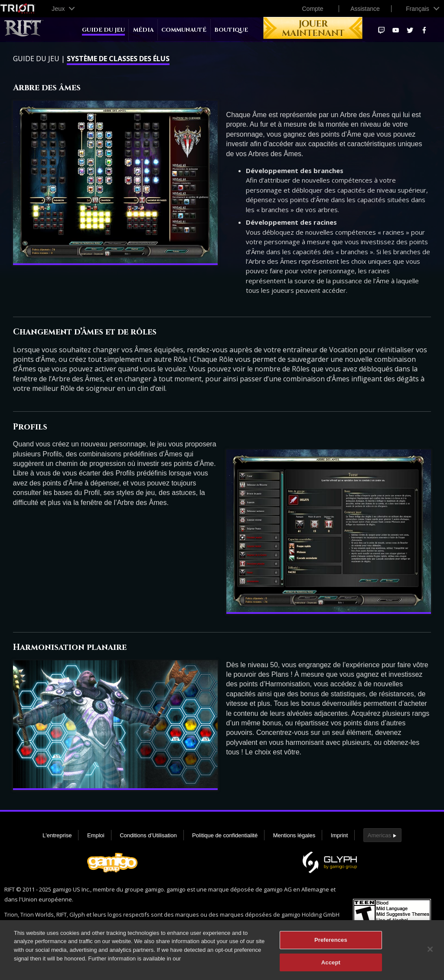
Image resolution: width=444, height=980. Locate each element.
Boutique (231, 30)
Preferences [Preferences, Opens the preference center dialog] (331, 943)
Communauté (184, 30)
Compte (312, 9)
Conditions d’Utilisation (148, 835)
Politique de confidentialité (225, 835)
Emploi (96, 835)
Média (143, 30)
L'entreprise (57, 835)
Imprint (340, 835)
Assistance (365, 9)
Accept (331, 966)
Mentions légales (294, 835)
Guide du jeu (103, 30)
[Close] (430, 953)
